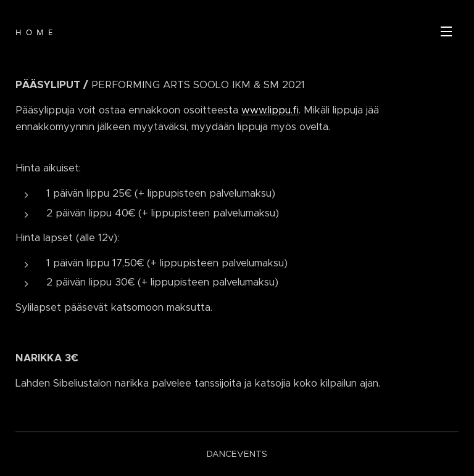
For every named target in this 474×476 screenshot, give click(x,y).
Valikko (446, 31)
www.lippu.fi (270, 110)
